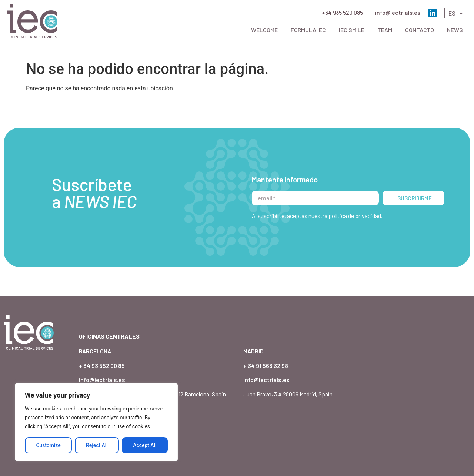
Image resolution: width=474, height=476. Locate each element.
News (455, 30)
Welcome (264, 30)
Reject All (97, 445)
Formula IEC (308, 30)
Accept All (145, 445)
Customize (48, 445)
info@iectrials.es (398, 12)
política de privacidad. (355, 201)
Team (385, 30)
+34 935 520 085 (342, 12)
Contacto (420, 30)
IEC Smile (352, 30)
